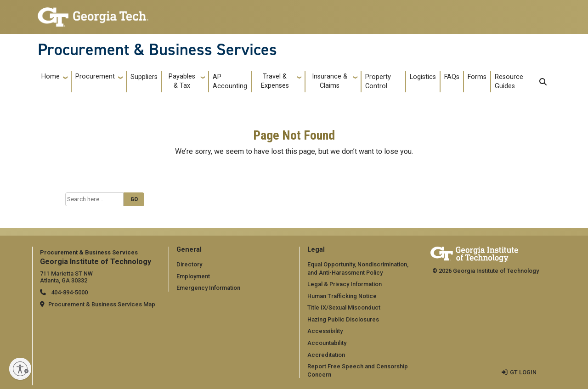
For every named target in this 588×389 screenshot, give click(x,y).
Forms (477, 77)
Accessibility (325, 331)
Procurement (95, 76)
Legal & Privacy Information (345, 284)
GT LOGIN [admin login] (523, 372)
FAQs (452, 77)
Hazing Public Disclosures (343, 319)
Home (51, 76)
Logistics (423, 77)
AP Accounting (230, 82)
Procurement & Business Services (157, 50)
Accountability (327, 343)
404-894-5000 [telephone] (69, 292)
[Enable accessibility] (20, 369)
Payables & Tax (182, 81)
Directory (189, 264)
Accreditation (326, 355)
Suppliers (144, 77)
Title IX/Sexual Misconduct (344, 307)
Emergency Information (208, 288)
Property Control (378, 82)
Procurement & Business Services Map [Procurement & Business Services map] (102, 304)
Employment (193, 276)
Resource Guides (509, 82)
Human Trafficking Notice (342, 296)
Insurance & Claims (330, 81)
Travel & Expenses (275, 81)
